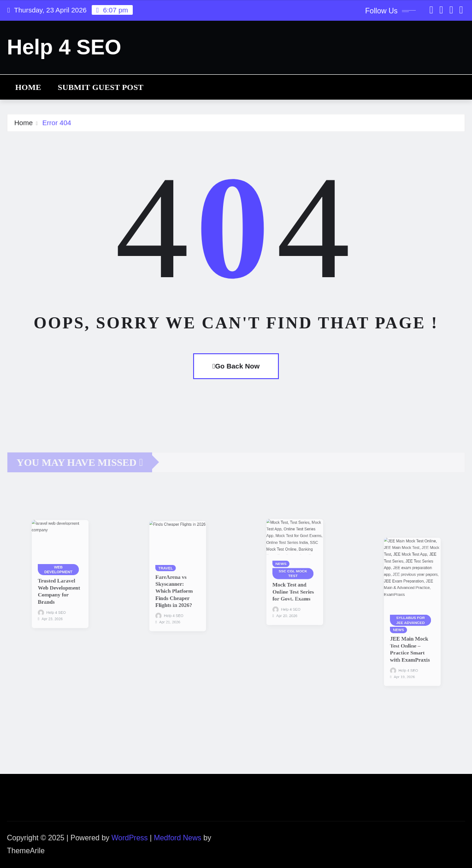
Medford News (178, 838)
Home (28, 87)
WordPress (130, 838)
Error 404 (57, 124)
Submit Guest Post (100, 87)
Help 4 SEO (64, 47)
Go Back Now (236, 366)
